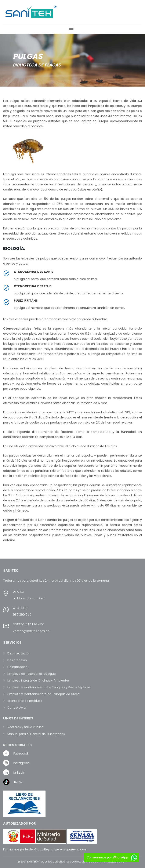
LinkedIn (19, 773)
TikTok (18, 782)
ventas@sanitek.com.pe (31, 631)
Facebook (21, 753)
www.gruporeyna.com (71, 849)
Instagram (21, 763)
